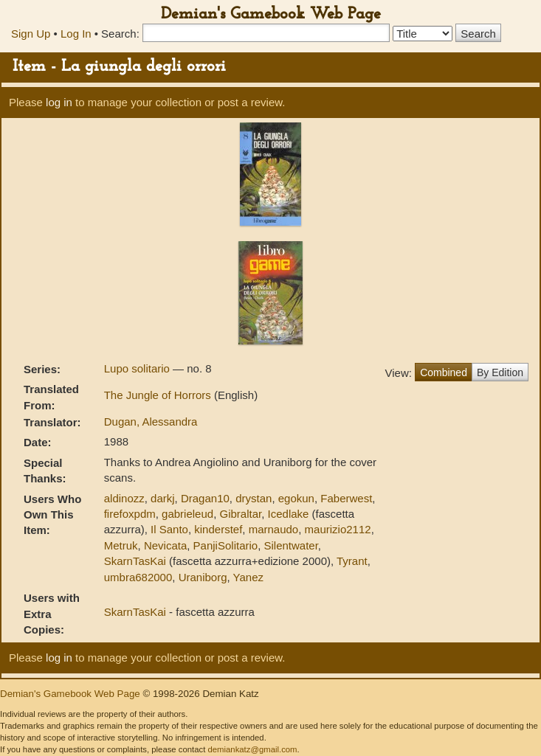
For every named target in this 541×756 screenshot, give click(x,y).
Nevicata (165, 545)
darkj (163, 498)
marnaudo (274, 529)
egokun (296, 498)
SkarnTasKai (135, 561)
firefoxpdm (130, 514)
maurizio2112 (338, 529)
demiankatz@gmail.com (252, 749)
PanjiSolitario (226, 545)
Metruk (121, 545)
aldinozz (124, 498)
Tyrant (352, 561)
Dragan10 (205, 498)
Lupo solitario (138, 368)
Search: (120, 34)
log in (59, 102)
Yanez (248, 577)
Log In (76, 34)
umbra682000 (138, 577)
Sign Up (31, 34)
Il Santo (169, 529)
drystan (254, 498)
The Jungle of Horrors (159, 395)
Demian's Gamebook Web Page (271, 14)
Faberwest (346, 498)
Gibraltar (240, 514)
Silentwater (290, 545)
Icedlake (289, 514)
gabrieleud (187, 514)
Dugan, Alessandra (151, 422)
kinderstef (218, 529)
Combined (444, 372)
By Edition (500, 372)
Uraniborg (203, 577)
